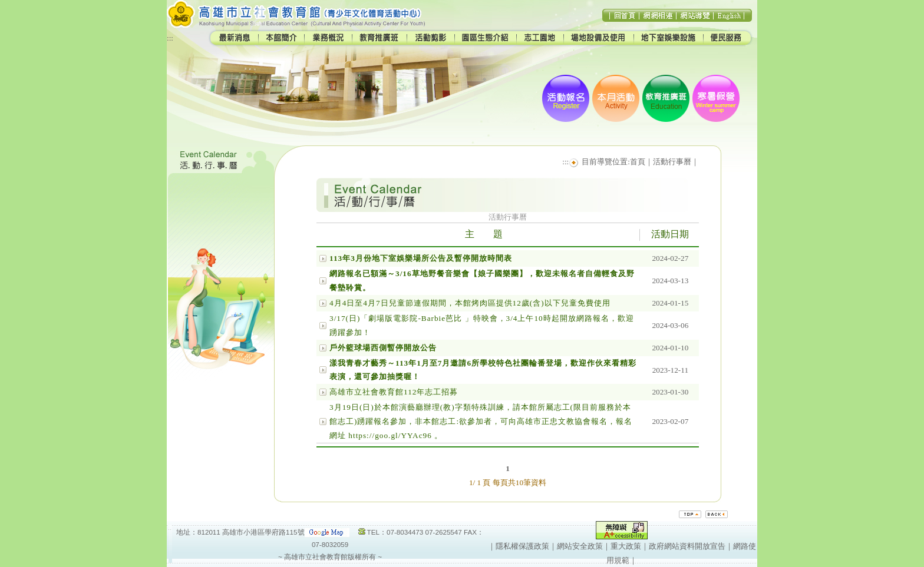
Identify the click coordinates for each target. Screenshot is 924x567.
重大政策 (626, 546)
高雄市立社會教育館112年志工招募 (394, 392)
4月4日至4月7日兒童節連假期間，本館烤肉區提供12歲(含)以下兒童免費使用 (470, 303)
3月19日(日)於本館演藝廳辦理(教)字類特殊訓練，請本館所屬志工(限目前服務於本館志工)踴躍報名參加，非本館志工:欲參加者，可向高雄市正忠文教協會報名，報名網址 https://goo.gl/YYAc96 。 (481, 421)
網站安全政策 (580, 546)
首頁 (638, 162)
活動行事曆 (672, 162)
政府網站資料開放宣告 (687, 546)
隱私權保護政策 (522, 546)
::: (170, 38)
